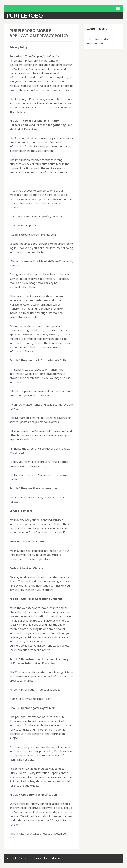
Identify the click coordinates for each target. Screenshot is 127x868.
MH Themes (54, 858)
